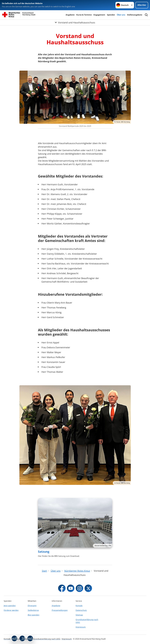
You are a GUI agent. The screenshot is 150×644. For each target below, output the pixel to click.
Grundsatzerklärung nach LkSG (87, 621)
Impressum (81, 627)
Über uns (121, 15)
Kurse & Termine (84, 15)
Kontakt (79, 606)
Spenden (111, 15)
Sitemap (79, 615)
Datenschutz (81, 610)
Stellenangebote (135, 15)
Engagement (99, 15)
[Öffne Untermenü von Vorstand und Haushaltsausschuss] (75, 22)
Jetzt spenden (10, 606)
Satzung (44, 552)
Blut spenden (34, 615)
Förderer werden (11, 610)
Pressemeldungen (60, 610)
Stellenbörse (33, 610)
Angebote (70, 15)
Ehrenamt (32, 606)
